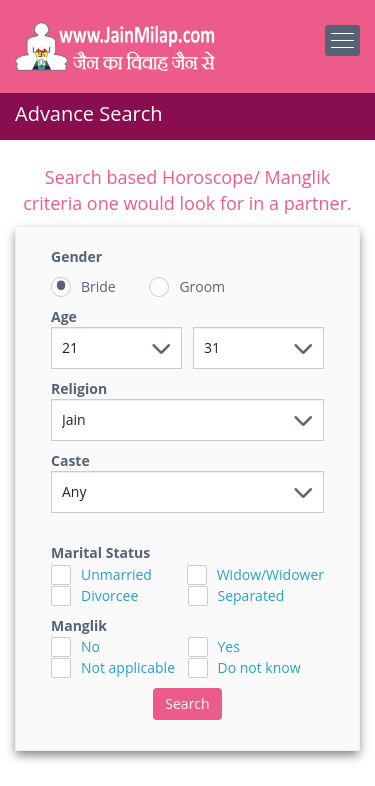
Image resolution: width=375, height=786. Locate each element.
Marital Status (100, 552)
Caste (70, 460)
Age (64, 316)
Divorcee (109, 595)
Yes (229, 646)
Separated (251, 595)
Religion (79, 388)
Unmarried (116, 574)
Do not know (259, 667)
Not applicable (128, 667)
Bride (98, 286)
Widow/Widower (270, 574)
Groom (202, 286)
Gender (76, 256)
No (90, 646)
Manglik (79, 625)
